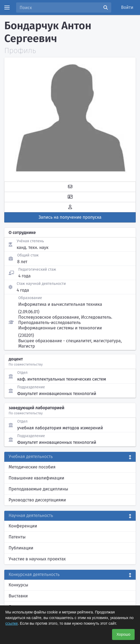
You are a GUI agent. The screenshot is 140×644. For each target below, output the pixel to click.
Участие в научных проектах (37, 559)
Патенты (17, 537)
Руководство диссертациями (37, 500)
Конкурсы (18, 585)
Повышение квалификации (36, 478)
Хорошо (123, 634)
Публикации (21, 548)
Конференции (23, 526)
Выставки (18, 596)
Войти (127, 7)
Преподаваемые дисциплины (38, 489)
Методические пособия (32, 467)
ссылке (12, 623)
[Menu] (7, 8)
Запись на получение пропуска (70, 217)
